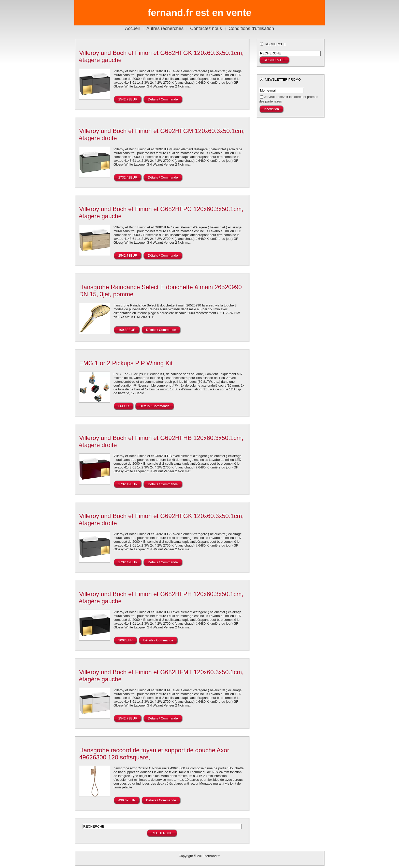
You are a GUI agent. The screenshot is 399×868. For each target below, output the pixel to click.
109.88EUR (127, 330)
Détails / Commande (163, 99)
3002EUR (125, 640)
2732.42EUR (128, 177)
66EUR (124, 406)
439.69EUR (127, 800)
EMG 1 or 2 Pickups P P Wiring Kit (126, 363)
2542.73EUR (128, 99)
